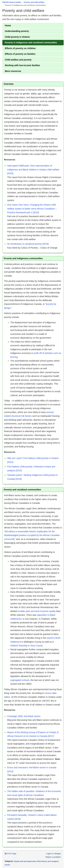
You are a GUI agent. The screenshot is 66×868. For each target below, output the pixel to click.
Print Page (10, 854)
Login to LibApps (53, 854)
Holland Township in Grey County (26, 646)
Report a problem (53, 857)
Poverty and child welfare (34, 2)
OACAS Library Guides (12, 2)
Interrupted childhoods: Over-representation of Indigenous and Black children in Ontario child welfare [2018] (33, 170)
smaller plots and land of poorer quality (37, 611)
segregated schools (20, 680)
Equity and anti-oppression (25, 861)
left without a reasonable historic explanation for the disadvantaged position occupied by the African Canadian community (32, 535)
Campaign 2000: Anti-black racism (24, 716)
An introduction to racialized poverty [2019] (28, 244)
